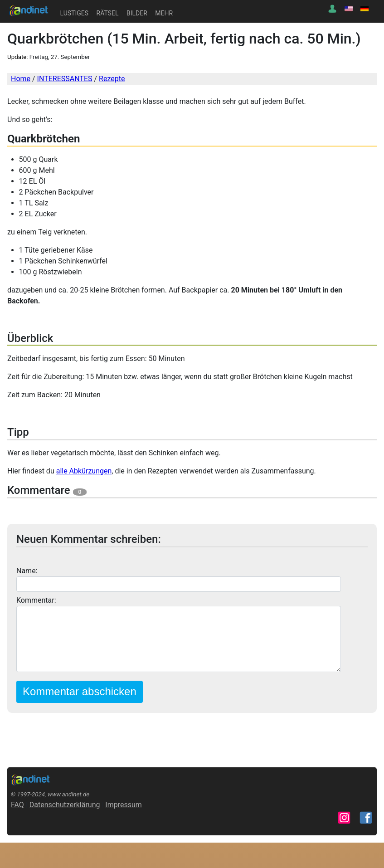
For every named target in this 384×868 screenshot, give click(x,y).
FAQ (17, 805)
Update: (18, 57)
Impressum (124, 805)
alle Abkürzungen (84, 471)
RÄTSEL (108, 13)
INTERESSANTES (65, 79)
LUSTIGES (74, 13)
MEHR (164, 13)
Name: (27, 571)
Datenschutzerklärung (65, 805)
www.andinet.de (68, 794)
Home (21, 79)
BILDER (137, 13)
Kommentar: (36, 600)
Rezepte (112, 79)
